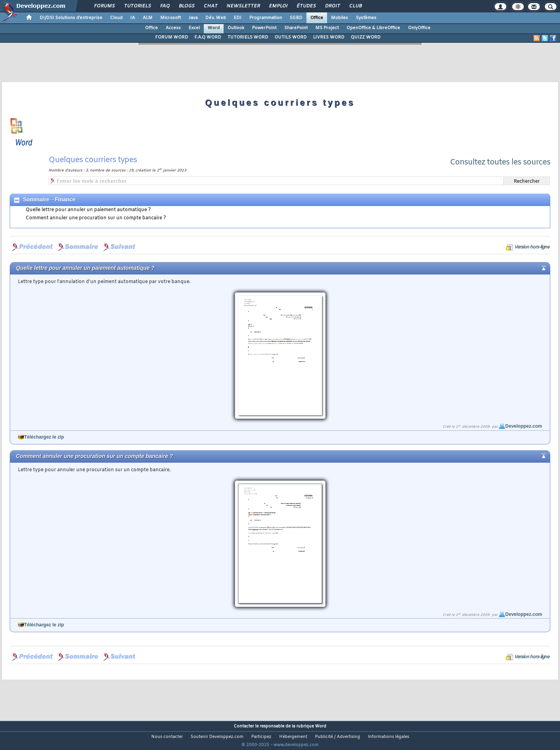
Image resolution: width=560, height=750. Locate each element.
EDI (238, 18)
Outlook (236, 28)
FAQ (164, 6)
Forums (104, 6)
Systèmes (366, 18)
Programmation (266, 18)
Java (193, 18)
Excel (194, 28)
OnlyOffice (419, 28)
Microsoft (171, 18)
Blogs (186, 6)
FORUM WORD (172, 37)
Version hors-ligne (532, 247)
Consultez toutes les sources (500, 162)
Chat (210, 6)
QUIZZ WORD (366, 37)
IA (133, 18)
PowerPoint (264, 28)
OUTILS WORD (291, 37)
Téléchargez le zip (44, 437)
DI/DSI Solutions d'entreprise (71, 18)
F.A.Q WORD (208, 37)
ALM (148, 18)
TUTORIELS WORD (248, 37)
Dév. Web (216, 18)
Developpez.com (524, 426)
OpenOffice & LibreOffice (373, 28)
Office (317, 18)
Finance (65, 199)
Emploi (278, 6)
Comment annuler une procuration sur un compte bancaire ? (96, 218)
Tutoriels (137, 6)
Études (306, 6)
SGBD (296, 18)
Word (214, 28)
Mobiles (339, 18)
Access (173, 28)
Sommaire (36, 199)
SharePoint (296, 28)
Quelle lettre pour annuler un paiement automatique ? (88, 210)
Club (355, 6)
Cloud (116, 18)
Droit (332, 6)
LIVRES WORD (329, 37)
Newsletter (243, 6)
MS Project (327, 28)
